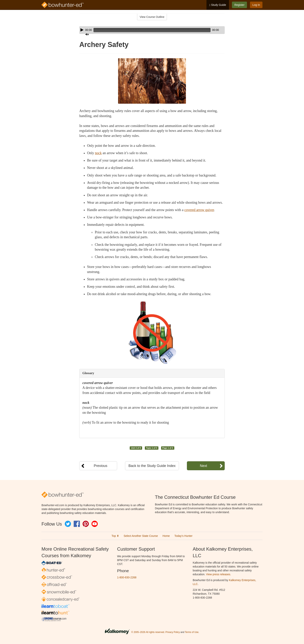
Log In (256, 5)
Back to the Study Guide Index (152, 466)
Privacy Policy (173, 632)
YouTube (95, 524)
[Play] (82, 30)
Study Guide (218, 5)
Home (166, 536)
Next (203, 466)
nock (98, 153)
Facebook (77, 524)
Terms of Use (192, 632)
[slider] (146, 30)
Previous (100, 466)
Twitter (68, 524)
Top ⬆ (115, 536)
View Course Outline (152, 17)
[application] (152, 30)
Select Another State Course (141, 536)
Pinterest (86, 524)
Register (239, 5)
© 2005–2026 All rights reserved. (148, 632)
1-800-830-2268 (127, 577)
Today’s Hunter (184, 536)
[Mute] (211, 30)
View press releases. (219, 574)
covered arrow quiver (199, 210)
